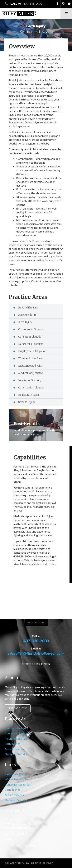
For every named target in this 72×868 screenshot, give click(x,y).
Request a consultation (36, 664)
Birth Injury (25, 322)
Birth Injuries (13, 744)
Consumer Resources (18, 784)
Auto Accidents (27, 315)
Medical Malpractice (31, 373)
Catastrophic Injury (16, 728)
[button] (66, 13)
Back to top (36, 622)
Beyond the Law (28, 308)
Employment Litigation (32, 351)
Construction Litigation (32, 388)
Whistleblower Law (30, 359)
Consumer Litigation (31, 337)
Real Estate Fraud (29, 395)
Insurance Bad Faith (30, 366)
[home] (18, 12)
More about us (18, 708)
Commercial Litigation (32, 329)
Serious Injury (27, 402)
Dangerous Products (31, 344)
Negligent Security (30, 380)
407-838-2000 (36, 641)
